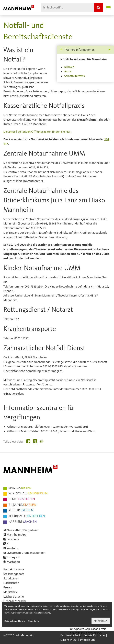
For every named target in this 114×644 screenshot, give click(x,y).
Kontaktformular (14, 569)
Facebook (13, 539)
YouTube (12, 548)
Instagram (13, 557)
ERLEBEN (21, 510)
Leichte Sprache (14, 597)
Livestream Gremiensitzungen (26, 553)
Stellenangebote (14, 574)
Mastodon (13, 562)
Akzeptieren (100, 621)
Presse (8, 587)
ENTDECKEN (27, 516)
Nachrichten (11, 583)
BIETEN (20, 488)
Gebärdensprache (15, 601)
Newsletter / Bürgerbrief (23, 530)
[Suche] (98, 8)
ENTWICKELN (28, 494)
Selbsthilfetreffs (75, 76)
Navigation (108, 8)
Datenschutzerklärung (15, 621)
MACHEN (23, 522)
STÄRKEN (22, 505)
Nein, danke (34, 621)
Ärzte (68, 71)
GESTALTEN (22, 499)
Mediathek (10, 592)
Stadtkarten (11, 578)
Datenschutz (69, 640)
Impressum (87, 640)
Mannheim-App (17, 535)
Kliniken (69, 67)
